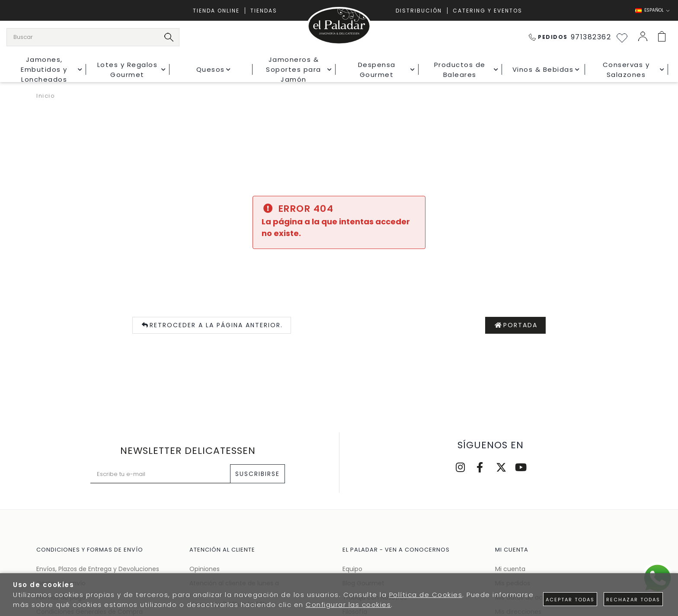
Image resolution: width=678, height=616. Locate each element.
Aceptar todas (570, 600)
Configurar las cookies (348, 605)
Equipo (352, 569)
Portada (516, 325)
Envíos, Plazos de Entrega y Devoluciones (98, 569)
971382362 (570, 37)
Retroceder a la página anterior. (212, 325)
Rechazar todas (633, 600)
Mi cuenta (510, 569)
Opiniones (205, 569)
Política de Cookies (426, 595)
